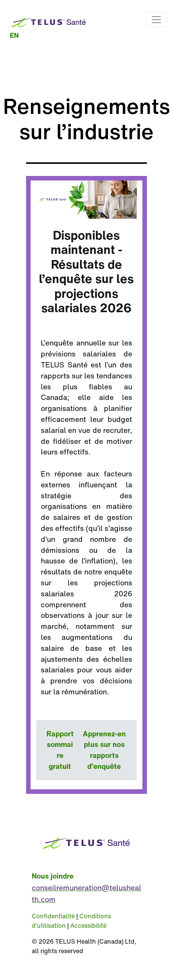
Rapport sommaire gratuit (60, 750)
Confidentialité (53, 916)
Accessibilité (88, 926)
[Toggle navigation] (156, 20)
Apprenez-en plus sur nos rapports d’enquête (104, 750)
